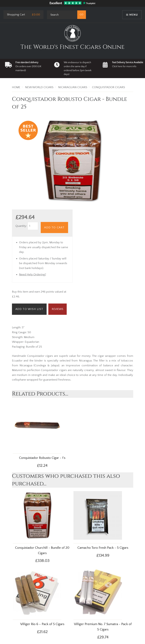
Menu (134, 15)
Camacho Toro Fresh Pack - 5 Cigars (103, 548)
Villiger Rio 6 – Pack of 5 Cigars (42, 624)
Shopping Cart (16, 15)
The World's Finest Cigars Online (72, 47)
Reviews (58, 309)
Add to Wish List (29, 309)
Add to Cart (54, 228)
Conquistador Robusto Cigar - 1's (42, 458)
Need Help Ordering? (33, 275)
